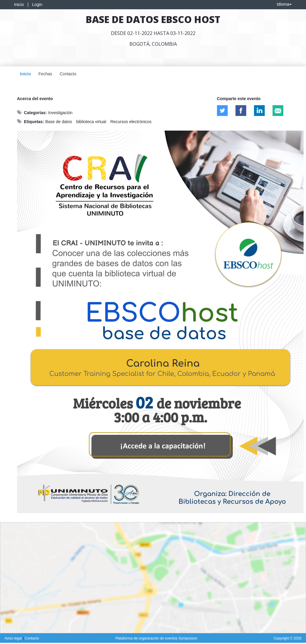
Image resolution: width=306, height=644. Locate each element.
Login (37, 4)
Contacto (68, 74)
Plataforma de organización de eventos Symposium (156, 638)
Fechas (45, 74)
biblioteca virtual (91, 122)
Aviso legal (14, 638)
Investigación (60, 113)
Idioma (284, 4)
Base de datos (59, 122)
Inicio (19, 4)
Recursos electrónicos (131, 122)
